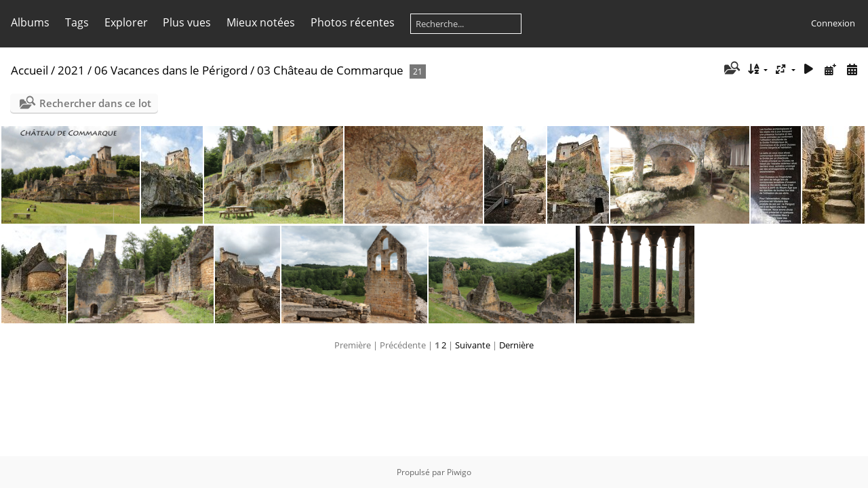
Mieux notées (261, 22)
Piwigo (459, 472)
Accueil (29, 70)
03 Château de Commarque (330, 70)
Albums (30, 22)
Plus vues (187, 22)
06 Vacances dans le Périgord (171, 70)
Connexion (833, 23)
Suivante (473, 345)
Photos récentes (353, 22)
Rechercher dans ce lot (95, 103)
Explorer (126, 22)
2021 (71, 70)
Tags (77, 22)
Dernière (516, 345)
